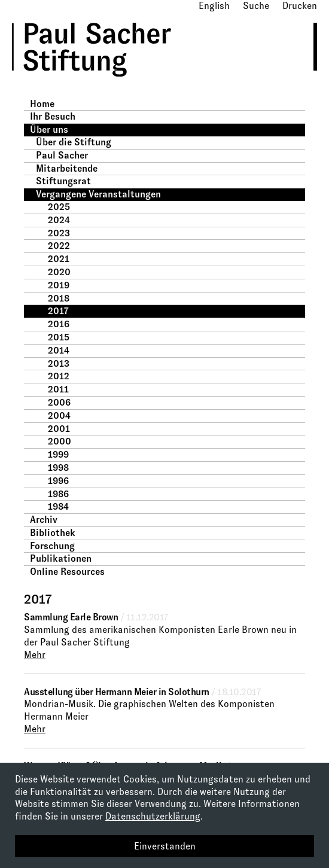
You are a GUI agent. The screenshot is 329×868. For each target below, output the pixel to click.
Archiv (44, 520)
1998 (58, 467)
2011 (58, 389)
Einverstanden (165, 846)
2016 (59, 324)
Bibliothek (53, 533)
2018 (59, 298)
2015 (59, 337)
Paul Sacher (62, 155)
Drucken (300, 6)
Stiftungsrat (63, 181)
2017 (58, 311)
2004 (59, 415)
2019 (59, 285)
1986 (58, 494)
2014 (59, 350)
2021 (59, 259)
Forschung (52, 546)
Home (42, 104)
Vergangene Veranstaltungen (98, 194)
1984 (58, 506)
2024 (59, 220)
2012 (59, 376)
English (214, 6)
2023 (59, 233)
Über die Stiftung (74, 142)
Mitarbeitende (67, 168)
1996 (58, 481)
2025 (59, 207)
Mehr (35, 655)
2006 (59, 402)
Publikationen (61, 558)
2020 (59, 272)
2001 (59, 429)
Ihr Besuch (53, 116)
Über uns (49, 130)
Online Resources (67, 572)
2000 (60, 441)
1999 (58, 454)
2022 (59, 246)
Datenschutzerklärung (153, 816)
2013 (59, 363)
